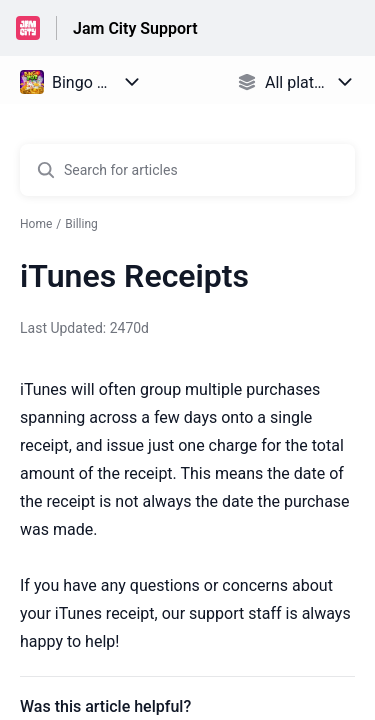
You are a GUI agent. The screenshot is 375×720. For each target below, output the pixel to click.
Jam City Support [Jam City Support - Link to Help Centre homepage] (135, 28)
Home (36, 224)
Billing (81, 224)
